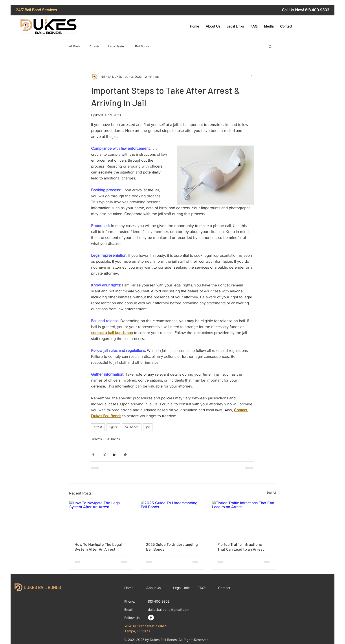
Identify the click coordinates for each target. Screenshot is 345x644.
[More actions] (251, 77)
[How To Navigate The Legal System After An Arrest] (101, 519)
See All (271, 493)
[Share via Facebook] (93, 454)
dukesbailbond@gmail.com (169, 610)
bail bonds (132, 427)
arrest (98, 427)
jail (148, 427)
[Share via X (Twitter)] (104, 454)
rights (113, 427)
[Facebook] (151, 618)
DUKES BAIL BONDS (42, 587)
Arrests (95, 46)
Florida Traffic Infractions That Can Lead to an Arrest (241, 547)
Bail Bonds (142, 46)
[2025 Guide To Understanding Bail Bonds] (173, 519)
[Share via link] (126, 454)
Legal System (117, 46)
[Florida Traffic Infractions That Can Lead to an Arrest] (244, 519)
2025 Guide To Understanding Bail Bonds (172, 547)
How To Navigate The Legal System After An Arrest (98, 547)
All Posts (75, 46)
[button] (270, 46)
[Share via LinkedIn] (115, 454)
